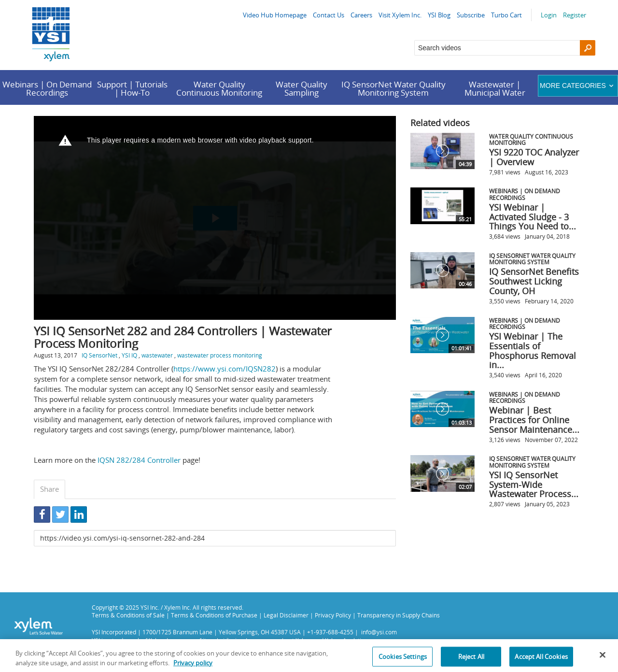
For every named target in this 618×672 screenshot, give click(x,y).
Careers (361, 15)
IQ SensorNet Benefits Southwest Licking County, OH (534, 281)
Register (575, 15)
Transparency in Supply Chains (399, 615)
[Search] (588, 48)
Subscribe (471, 15)
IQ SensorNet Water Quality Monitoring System (393, 88)
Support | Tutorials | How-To (132, 88)
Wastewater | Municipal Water (495, 88)
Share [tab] (49, 489)
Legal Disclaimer (286, 615)
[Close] (603, 661)
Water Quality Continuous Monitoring (219, 88)
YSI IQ (129, 355)
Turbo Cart (506, 15)
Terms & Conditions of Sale (128, 615)
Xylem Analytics (346, 640)
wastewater (157, 355)
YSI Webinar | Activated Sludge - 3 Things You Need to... (533, 217)
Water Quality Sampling (302, 88)
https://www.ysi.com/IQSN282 (225, 369)
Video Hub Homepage (275, 15)
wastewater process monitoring (220, 355)
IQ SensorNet (99, 355)
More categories (578, 86)
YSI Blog (439, 15)
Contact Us (329, 15)
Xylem (304, 640)
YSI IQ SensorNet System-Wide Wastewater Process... (534, 485)
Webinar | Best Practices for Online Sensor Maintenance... (534, 420)
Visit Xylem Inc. (400, 15)
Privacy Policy (333, 615)
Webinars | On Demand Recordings (47, 88)
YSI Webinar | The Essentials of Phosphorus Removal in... (533, 350)
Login (549, 15)
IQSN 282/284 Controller (139, 460)
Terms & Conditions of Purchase (214, 615)
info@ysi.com (379, 632)
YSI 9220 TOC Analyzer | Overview (534, 157)
